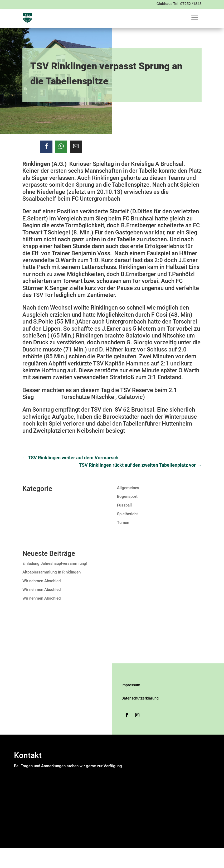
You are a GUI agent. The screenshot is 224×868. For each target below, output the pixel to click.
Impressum (131, 685)
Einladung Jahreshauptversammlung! (55, 563)
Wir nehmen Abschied (42, 581)
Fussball (124, 505)
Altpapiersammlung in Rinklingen (52, 572)
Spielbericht (127, 514)
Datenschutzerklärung (140, 698)
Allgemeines (128, 488)
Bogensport (127, 496)
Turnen (123, 523)
